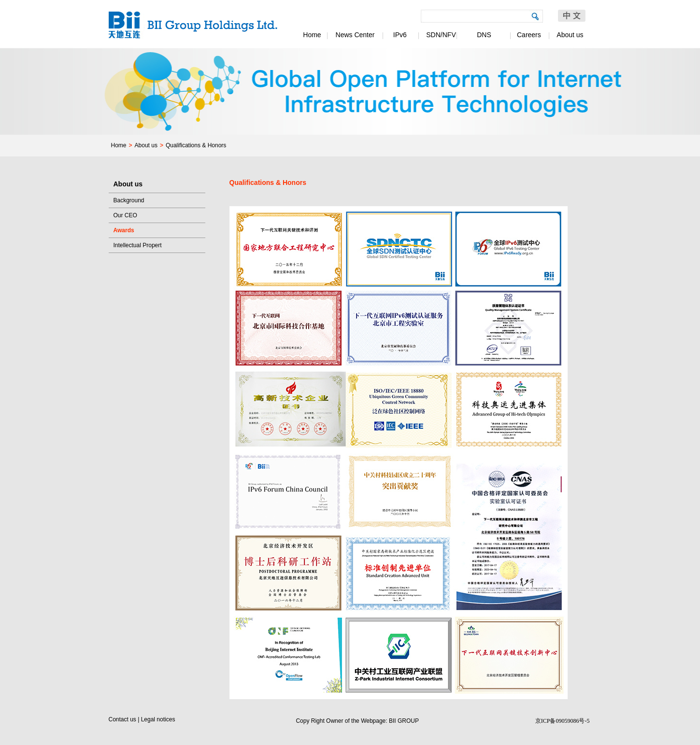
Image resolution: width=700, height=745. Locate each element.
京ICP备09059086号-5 (563, 721)
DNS (484, 35)
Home (312, 35)
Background (129, 200)
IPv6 (398, 35)
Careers (527, 35)
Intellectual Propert (138, 245)
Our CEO (125, 215)
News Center (355, 35)
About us (570, 35)
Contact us (122, 719)
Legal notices (158, 719)
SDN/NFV (441, 35)
